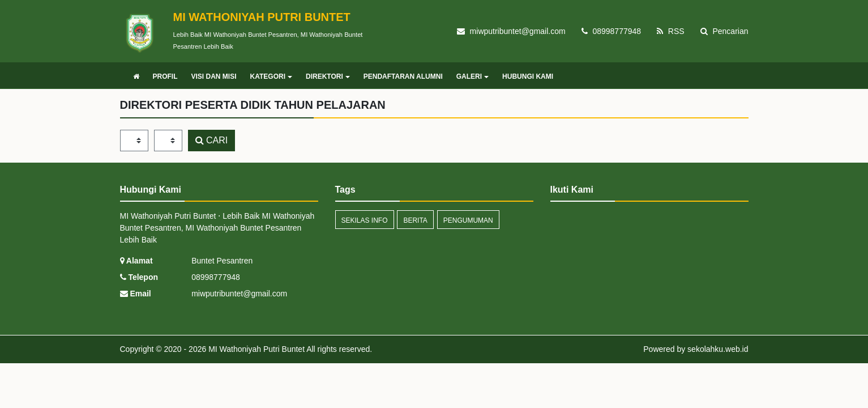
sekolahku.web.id (718, 349)
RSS (671, 31)
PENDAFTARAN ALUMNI (403, 76)
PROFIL (165, 76)
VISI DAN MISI (214, 76)
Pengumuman (468, 220)
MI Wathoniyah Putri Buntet (255, 349)
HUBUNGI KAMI (528, 76)
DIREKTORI (328, 76)
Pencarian (724, 31)
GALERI (473, 76)
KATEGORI (271, 76)
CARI (212, 140)
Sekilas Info (365, 220)
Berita (415, 220)
